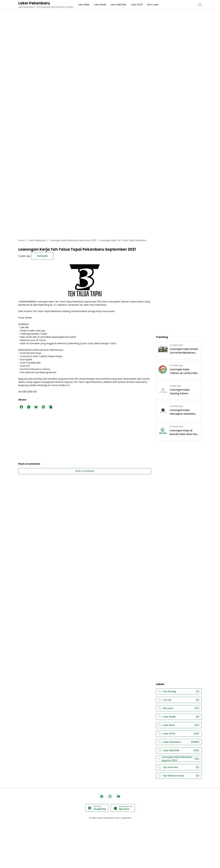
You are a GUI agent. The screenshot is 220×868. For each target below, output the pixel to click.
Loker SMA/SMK (179, 750)
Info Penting (179, 692)
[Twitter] (36, 407)
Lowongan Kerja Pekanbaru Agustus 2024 (179, 759)
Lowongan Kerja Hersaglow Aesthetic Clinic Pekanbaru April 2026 (183, 412)
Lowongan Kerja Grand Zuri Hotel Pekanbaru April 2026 (184, 351)
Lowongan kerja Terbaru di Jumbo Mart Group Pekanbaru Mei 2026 (184, 371)
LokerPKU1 (126, 818)
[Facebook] (21, 407)
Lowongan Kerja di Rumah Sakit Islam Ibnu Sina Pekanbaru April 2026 (184, 432)
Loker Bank (179, 725)
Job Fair (179, 700)
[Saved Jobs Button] (200, 5)
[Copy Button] (51, 407)
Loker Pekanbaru (34, 3)
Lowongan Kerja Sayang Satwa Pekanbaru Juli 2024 (182, 392)
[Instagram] (110, 796)
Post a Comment (85, 471)
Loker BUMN (179, 717)
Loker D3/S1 (179, 734)
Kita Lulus (179, 708)
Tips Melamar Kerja (179, 776)
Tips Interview (179, 767)
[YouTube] (118, 796)
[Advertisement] (92, 21)
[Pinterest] (43, 407)
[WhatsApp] (29, 407)
